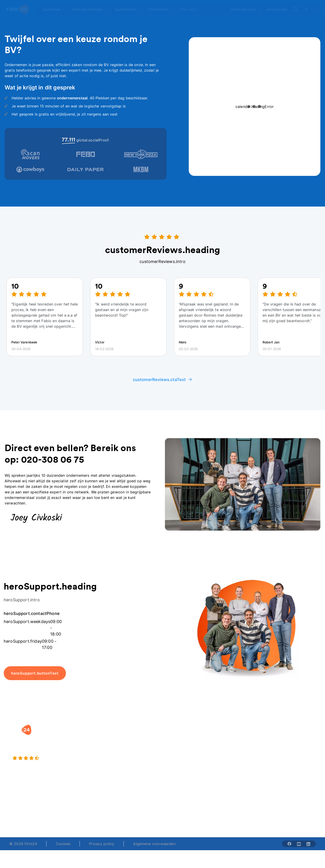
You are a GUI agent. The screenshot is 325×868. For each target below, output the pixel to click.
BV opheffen (124, 764)
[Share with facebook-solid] (289, 844)
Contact (282, 764)
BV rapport (177, 764)
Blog (279, 737)
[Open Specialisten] (129, 9)
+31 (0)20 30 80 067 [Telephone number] (134, 812)
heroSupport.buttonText (35, 673)
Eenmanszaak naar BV (133, 755)
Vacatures (230, 746)
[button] (133, 727)
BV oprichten (124, 737)
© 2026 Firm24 (23, 844)
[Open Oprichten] (54, 9)
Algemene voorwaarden (154, 844)
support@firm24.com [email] (185, 812)
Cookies (63, 844)
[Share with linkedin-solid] (308, 844)
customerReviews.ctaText (163, 380)
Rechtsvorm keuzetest (187, 737)
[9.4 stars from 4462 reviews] (59, 758)
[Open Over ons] (190, 9)
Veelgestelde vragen (293, 746)
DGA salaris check (183, 746)
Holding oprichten (129, 746)
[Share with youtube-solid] (299, 844)
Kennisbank (285, 755)
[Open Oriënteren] (161, 9)
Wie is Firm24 (233, 737)
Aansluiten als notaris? (241, 755)
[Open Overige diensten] (90, 9)
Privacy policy (102, 844)
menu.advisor (243, 9)
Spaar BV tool (179, 755)
